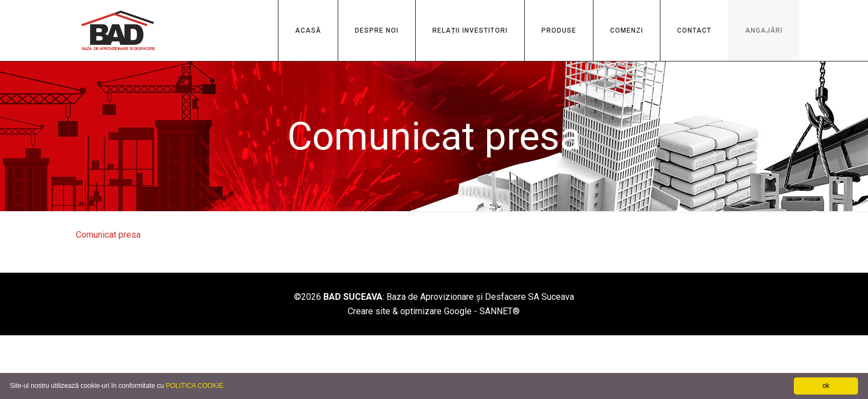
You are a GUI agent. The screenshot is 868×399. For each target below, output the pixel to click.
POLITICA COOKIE (194, 386)
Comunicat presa (108, 235)
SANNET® (500, 311)
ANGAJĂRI (764, 30)
